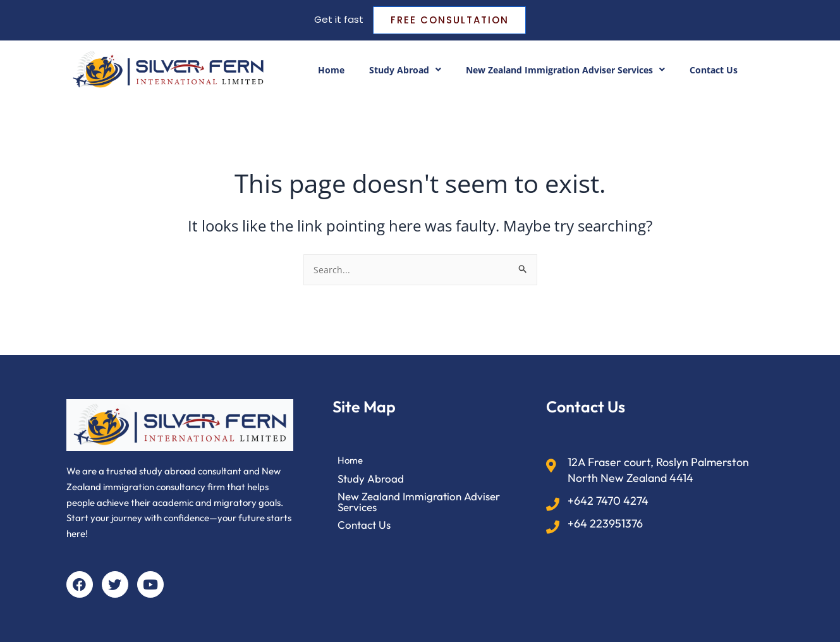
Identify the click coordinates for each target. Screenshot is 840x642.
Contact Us (726, 71)
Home (318, 71)
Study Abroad (395, 71)
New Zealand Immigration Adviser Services (567, 71)
